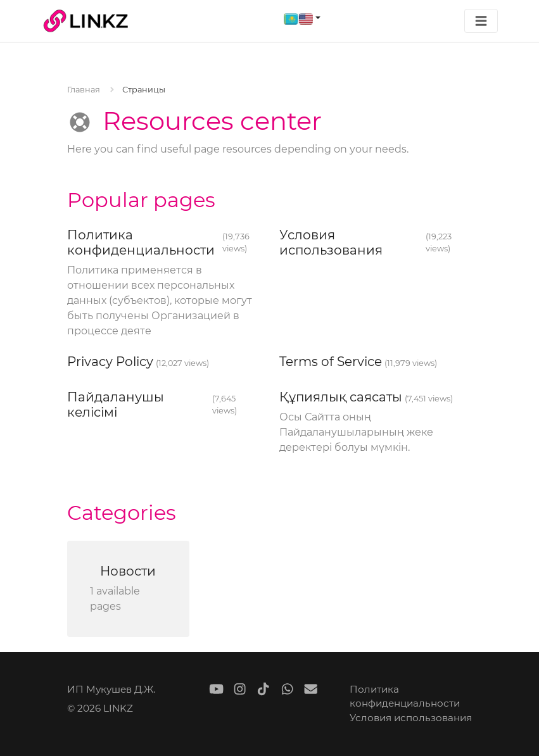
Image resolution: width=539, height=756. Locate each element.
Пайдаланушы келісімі (116, 405)
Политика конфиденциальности (141, 243)
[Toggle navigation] (481, 21)
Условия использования (331, 243)
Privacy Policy (110, 362)
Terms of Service (331, 362)
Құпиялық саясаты (341, 397)
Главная (84, 90)
